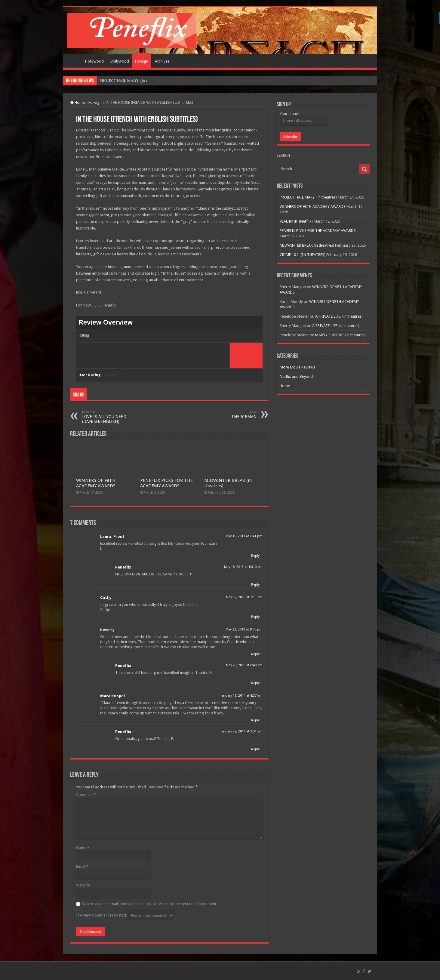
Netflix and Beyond (296, 376)
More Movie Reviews (297, 367)
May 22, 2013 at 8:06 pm (244, 629)
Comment (86, 795)
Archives (162, 61)
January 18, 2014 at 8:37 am (242, 696)
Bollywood (120, 61)
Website (83, 885)
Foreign (142, 61)
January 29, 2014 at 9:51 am (242, 731)
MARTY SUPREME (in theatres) (340, 335)
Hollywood (94, 61)
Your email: (289, 114)
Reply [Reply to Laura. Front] (255, 556)
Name (83, 848)
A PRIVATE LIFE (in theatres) (339, 316)
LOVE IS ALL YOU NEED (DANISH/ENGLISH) (113, 417)
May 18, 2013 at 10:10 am (243, 567)
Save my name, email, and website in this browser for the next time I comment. (150, 904)
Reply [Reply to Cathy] (255, 617)
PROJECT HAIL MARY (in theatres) (308, 197)
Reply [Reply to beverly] (255, 654)
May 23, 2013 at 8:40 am (244, 665)
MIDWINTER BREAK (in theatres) (307, 245)
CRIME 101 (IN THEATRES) (303, 255)
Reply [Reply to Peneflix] (255, 585)
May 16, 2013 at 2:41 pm (244, 536)
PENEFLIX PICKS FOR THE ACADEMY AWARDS (166, 483)
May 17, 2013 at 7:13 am (244, 597)
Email (82, 866)
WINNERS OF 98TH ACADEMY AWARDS (96, 483)
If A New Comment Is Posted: (125, 915)
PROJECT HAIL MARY (120, 80)
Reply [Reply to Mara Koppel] (255, 720)
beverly (107, 630)
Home (74, 60)
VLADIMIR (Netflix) (296, 221)
